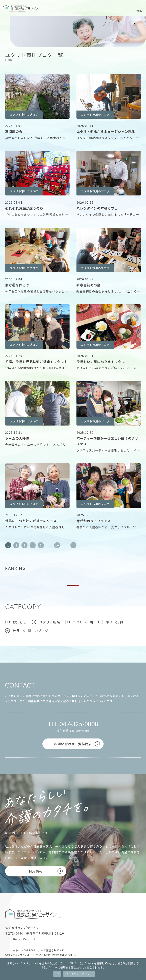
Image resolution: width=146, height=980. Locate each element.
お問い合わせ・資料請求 (73, 744)
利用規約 (52, 955)
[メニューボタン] (139, 8)
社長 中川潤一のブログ (30, 631)
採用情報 (36, 871)
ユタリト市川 (83, 622)
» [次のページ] (73, 545)
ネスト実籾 (114, 622)
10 (57, 545)
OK (57, 974)
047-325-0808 (79, 724)
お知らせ (20, 622)
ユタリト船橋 (50, 622)
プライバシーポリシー (31, 955)
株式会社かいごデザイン (22, 8)
